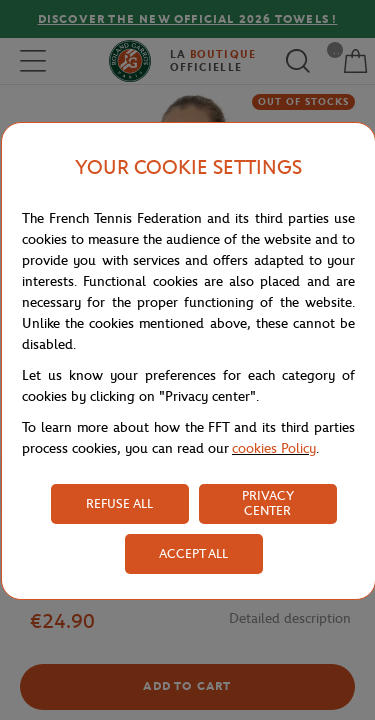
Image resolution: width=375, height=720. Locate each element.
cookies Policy (274, 448)
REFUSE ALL (119, 503)
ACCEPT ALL (193, 553)
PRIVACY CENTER (268, 503)
